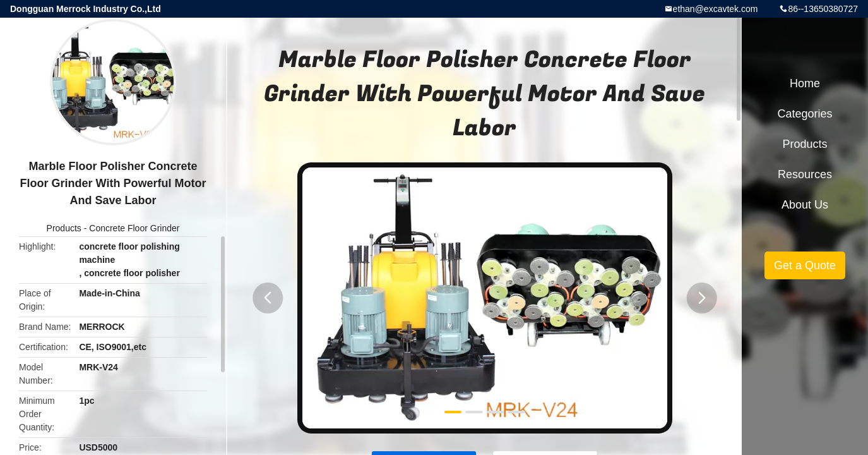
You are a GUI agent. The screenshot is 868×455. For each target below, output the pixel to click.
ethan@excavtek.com (716, 9)
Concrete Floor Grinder (134, 228)
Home (805, 83)
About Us (805, 205)
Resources (805, 174)
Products (64, 228)
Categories (805, 114)
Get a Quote (805, 265)
